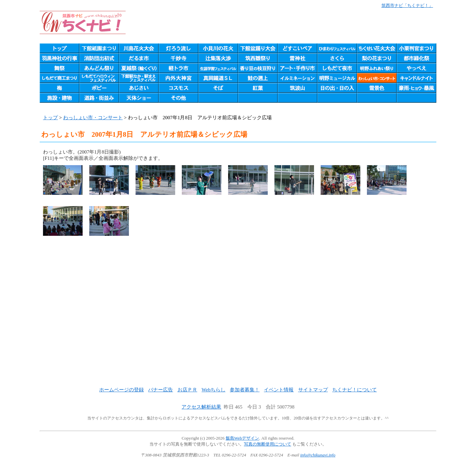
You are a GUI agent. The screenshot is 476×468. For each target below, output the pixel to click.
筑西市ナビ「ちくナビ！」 (407, 5)
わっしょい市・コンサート (93, 118)
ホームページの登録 (121, 390)
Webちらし (214, 390)
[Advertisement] (238, 320)
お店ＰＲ (187, 390)
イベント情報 (279, 390)
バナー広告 (160, 390)
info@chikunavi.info (318, 455)
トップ (50, 118)
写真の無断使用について (268, 444)
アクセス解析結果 (201, 407)
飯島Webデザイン (243, 438)
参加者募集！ (245, 390)
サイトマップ (313, 390)
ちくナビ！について (355, 390)
